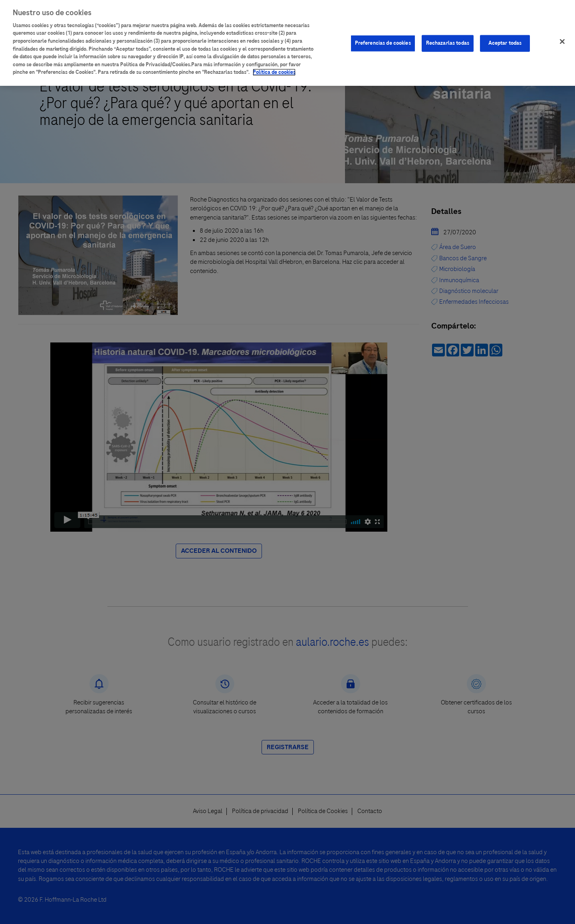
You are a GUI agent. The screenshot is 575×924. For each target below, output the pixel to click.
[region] (287, 43)
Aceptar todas (505, 43)
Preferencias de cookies (383, 43)
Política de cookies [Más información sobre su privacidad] (274, 72)
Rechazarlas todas (448, 43)
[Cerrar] (562, 42)
